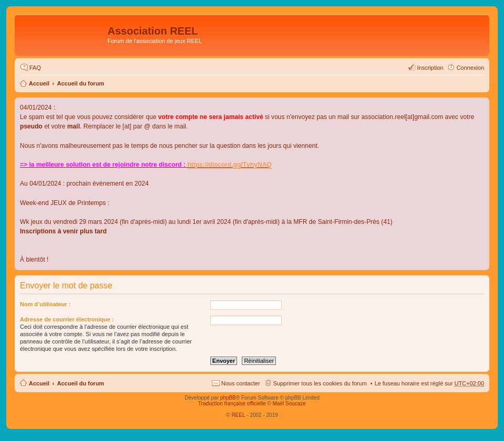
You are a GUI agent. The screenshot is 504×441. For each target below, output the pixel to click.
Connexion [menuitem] (470, 68)
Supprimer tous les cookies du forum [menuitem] (320, 383)
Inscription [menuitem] (430, 68)
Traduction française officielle (232, 404)
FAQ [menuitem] (35, 68)
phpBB (228, 398)
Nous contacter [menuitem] (241, 383)
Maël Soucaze (289, 404)
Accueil (39, 83)
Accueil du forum (81, 83)
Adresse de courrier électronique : (67, 319)
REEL (238, 415)
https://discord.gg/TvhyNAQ (229, 165)
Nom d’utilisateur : (45, 304)
